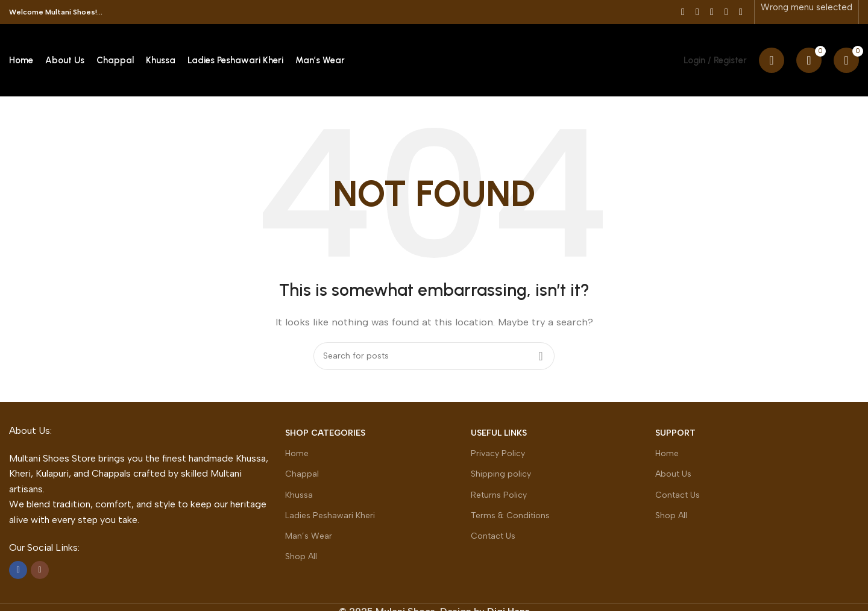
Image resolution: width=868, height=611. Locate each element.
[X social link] (697, 12)
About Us (673, 474)
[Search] (772, 60)
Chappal (302, 474)
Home (297, 453)
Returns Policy (499, 495)
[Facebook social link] (683, 12)
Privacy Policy (498, 453)
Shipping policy (501, 474)
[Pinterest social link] (712, 12)
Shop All (301, 556)
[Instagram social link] (40, 570)
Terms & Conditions (510, 515)
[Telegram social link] (741, 12)
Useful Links (499, 433)
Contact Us (493, 536)
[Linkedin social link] (726, 12)
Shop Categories (325, 433)
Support (675, 433)
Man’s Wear (309, 536)
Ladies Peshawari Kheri (330, 515)
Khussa (299, 495)
